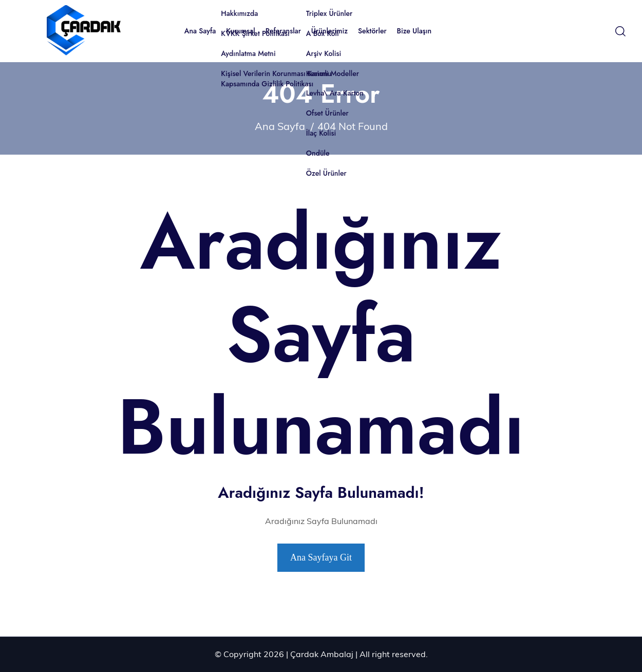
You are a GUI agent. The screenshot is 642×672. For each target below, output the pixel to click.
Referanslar (283, 31)
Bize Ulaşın (414, 31)
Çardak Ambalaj (322, 654)
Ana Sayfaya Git (321, 557)
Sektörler (372, 31)
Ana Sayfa (200, 31)
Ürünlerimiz (329, 31)
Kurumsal (240, 31)
